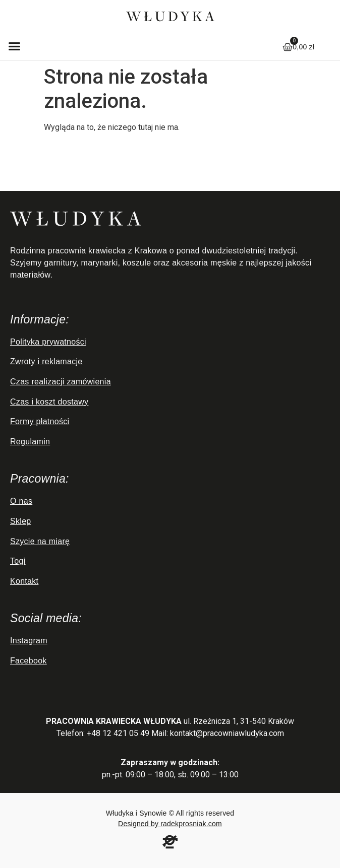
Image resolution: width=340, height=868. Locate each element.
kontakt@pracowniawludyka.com (227, 733)
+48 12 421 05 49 (118, 733)
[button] (15, 46)
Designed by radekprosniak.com (170, 824)
